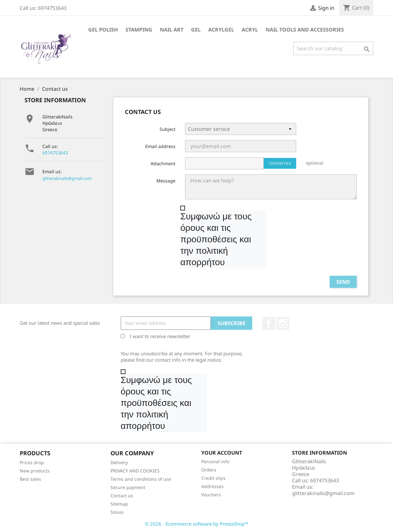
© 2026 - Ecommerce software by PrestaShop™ (197, 524)
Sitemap (119, 504)
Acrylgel (221, 30)
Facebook (269, 323)
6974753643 (55, 153)
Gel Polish (103, 30)
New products (35, 471)
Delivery (119, 462)
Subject (168, 129)
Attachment (163, 163)
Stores (117, 512)
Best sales (30, 479)
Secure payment (128, 487)
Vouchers (211, 495)
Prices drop (32, 462)
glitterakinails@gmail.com (67, 178)
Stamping (139, 30)
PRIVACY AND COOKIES (135, 471)
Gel (196, 30)
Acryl (250, 30)
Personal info (215, 461)
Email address (160, 146)
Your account (222, 453)
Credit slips (213, 478)
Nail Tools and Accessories (305, 30)
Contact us (122, 496)
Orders (209, 470)
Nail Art (172, 30)
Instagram (283, 323)
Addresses (212, 486)
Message (166, 181)
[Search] (333, 48)
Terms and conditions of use (141, 479)
